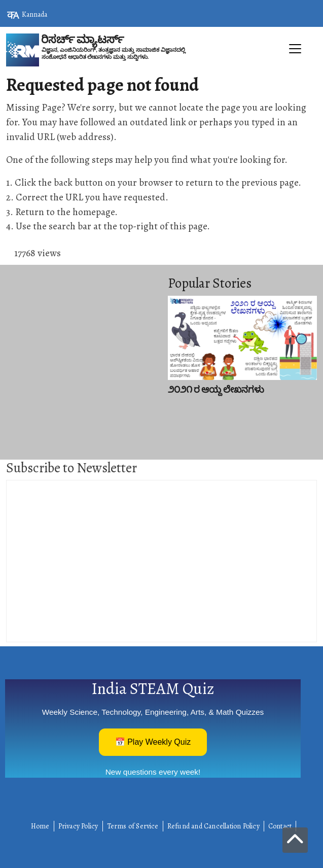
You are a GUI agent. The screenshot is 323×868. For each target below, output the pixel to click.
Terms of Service (133, 826)
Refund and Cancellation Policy (213, 826)
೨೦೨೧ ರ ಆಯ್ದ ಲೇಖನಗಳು (216, 390)
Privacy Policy (78, 826)
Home (40, 826)
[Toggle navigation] (161, 72)
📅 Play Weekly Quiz (153, 742)
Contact (280, 826)
